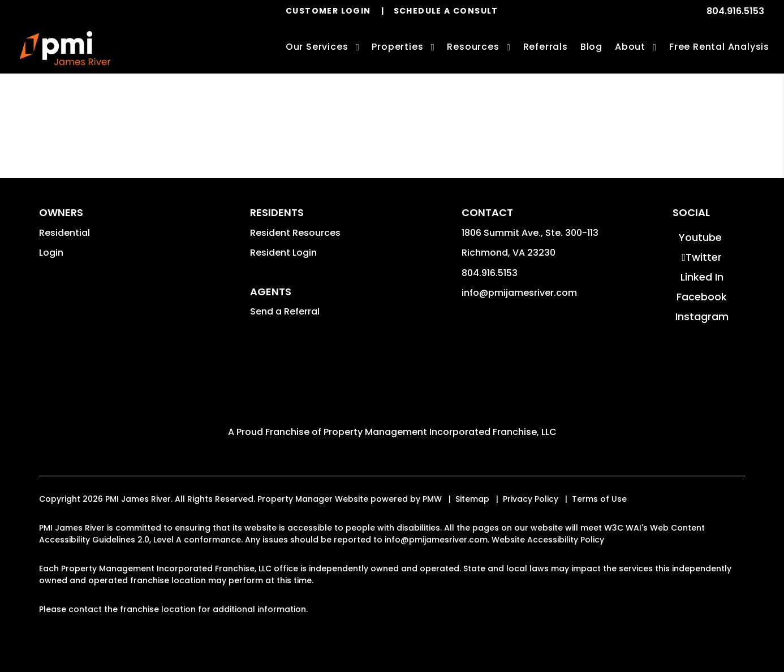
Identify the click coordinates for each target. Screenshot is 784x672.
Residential (64, 233)
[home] (65, 48)
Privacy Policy (531, 499)
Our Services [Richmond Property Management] (317, 47)
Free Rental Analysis (719, 47)
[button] (701, 237)
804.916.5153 (735, 11)
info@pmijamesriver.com (519, 293)
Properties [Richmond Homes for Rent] (397, 47)
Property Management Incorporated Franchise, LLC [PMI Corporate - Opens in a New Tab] (440, 432)
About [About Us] (630, 47)
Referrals (546, 47)
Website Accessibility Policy (548, 540)
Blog (591, 47)
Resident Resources (295, 233)
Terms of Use (599, 499)
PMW (432, 499)
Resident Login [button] (283, 253)
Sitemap (472, 499)
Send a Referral (285, 311)
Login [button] (51, 253)
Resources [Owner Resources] (473, 47)
